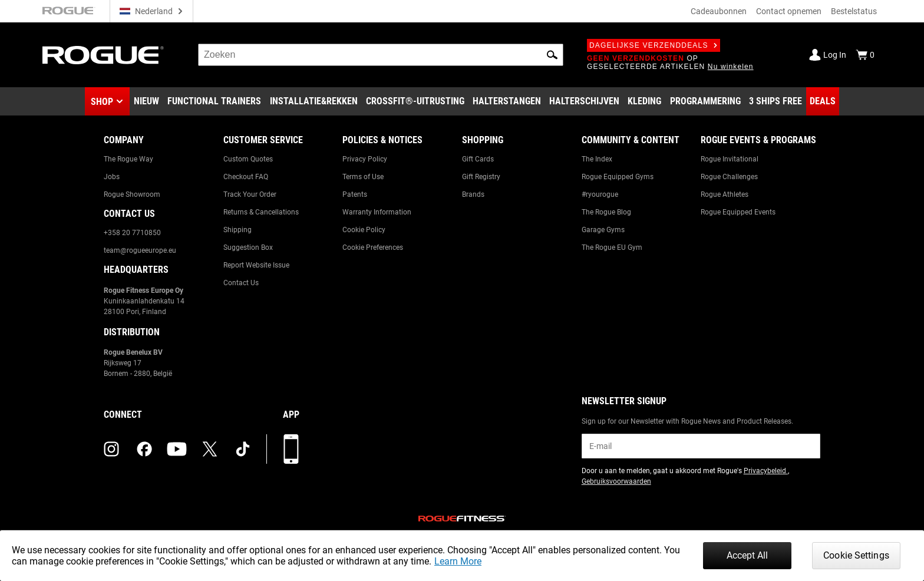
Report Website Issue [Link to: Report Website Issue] (256, 265)
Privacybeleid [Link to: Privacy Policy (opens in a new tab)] (766, 471)
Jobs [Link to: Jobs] (112, 177)
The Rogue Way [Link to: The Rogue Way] (128, 159)
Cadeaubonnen (719, 11)
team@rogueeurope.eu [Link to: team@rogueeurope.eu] (140, 250)
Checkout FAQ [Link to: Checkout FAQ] (246, 177)
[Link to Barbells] (507, 101)
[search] (381, 55)
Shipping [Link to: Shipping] (237, 230)
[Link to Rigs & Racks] (314, 101)
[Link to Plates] (584, 101)
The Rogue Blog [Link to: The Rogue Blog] (606, 212)
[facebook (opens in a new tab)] (144, 449)
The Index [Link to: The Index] (597, 159)
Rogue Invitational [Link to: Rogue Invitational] (730, 159)
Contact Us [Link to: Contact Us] (241, 283)
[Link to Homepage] (103, 55)
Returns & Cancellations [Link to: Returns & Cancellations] (261, 212)
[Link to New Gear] (146, 101)
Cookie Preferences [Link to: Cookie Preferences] (373, 247)
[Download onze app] (291, 449)
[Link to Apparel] (644, 101)
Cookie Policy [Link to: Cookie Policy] (364, 230)
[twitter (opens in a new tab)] (210, 449)
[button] (552, 55)
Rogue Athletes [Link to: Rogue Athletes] (725, 194)
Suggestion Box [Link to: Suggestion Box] (248, 247)
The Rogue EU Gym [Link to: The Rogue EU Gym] (612, 247)
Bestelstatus (854, 11)
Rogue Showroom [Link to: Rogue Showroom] (132, 194)
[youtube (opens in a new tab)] (177, 449)
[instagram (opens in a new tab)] (111, 449)
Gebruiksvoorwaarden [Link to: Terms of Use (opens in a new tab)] (616, 481)
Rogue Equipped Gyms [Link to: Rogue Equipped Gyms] (618, 177)
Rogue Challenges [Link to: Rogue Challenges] (729, 177)
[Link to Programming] (705, 101)
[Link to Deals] (823, 101)
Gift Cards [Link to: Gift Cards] (478, 159)
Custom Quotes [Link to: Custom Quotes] (248, 159)
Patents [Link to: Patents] (355, 194)
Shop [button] (102, 102)
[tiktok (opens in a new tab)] (243, 449)
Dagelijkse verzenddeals (654, 45)
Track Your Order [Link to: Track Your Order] (250, 194)
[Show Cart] (865, 55)
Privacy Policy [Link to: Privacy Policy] (365, 159)
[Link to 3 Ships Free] (775, 101)
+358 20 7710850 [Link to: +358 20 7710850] (132, 233)
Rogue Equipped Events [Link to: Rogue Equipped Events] (738, 212)
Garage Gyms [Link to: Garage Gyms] (603, 230)
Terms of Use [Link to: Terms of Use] (363, 177)
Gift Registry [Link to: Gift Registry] (481, 177)
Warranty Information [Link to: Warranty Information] (377, 212)
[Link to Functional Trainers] (214, 101)
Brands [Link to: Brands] (473, 194)
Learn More (458, 561)
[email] (701, 446)
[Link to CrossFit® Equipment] (415, 101)
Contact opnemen (789, 11)
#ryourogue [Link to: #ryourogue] (600, 194)
